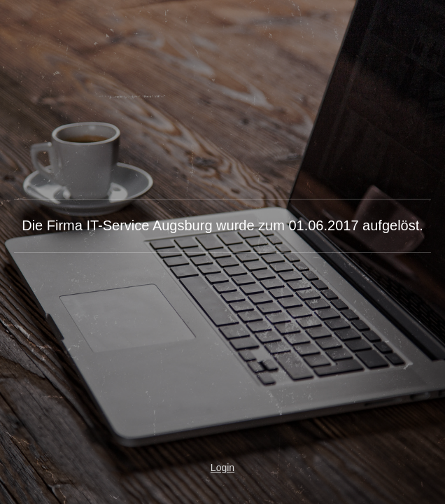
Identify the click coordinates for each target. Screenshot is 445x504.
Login (222, 468)
